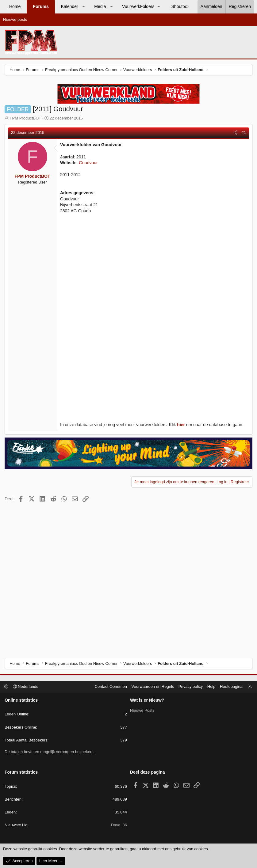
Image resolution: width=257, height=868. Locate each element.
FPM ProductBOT (26, 118)
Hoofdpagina (231, 686)
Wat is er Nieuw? (147, 700)
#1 (244, 133)
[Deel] (235, 133)
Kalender (70, 6)
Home (15, 6)
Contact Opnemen (111, 686)
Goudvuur (88, 163)
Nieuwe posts (15, 19)
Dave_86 (119, 825)
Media (100, 6)
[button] (83, 7)
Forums (41, 6)
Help (211, 686)
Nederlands (26, 686)
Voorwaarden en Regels (153, 686)
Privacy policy (191, 686)
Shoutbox (180, 6)
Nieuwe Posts (142, 710)
